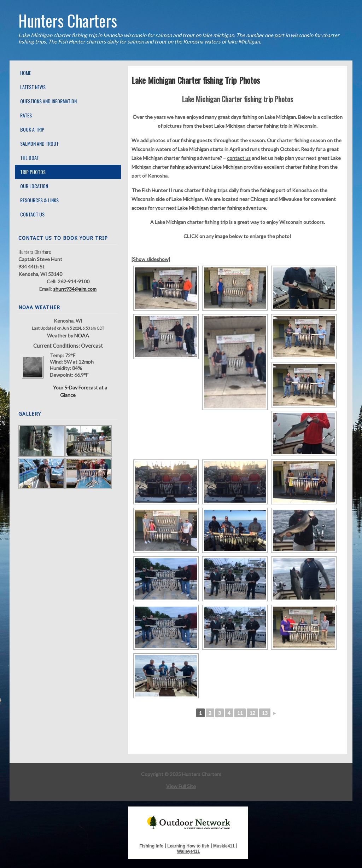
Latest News (33, 87)
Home (26, 73)
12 (252, 713)
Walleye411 (188, 851)
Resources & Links (39, 200)
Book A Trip (32, 129)
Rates (26, 115)
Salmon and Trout (39, 143)
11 (240, 713)
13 (265, 713)
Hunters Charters (68, 20)
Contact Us (32, 214)
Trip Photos (33, 172)
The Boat (30, 158)
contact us (239, 158)
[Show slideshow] (151, 259)
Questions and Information (48, 101)
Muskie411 (224, 846)
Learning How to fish (188, 846)
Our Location (34, 186)
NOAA (82, 335)
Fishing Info (151, 846)
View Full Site (181, 786)
